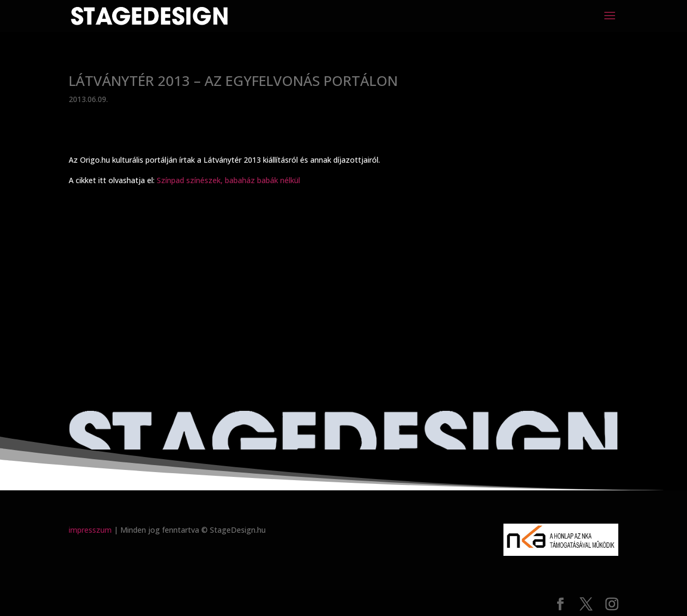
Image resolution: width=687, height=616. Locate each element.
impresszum (90, 530)
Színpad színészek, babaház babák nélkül (228, 180)
